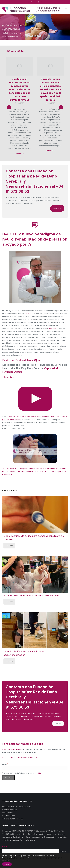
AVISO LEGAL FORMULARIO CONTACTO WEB (21, 757)
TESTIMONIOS (8, 468)
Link (40, 773)
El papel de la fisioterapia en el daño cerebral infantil (32, 596)
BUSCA (5, 847)
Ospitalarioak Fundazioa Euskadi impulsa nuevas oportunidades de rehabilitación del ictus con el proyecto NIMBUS (20, 89)
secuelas (28, 314)
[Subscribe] (8, 778)
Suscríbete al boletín (12, 749)
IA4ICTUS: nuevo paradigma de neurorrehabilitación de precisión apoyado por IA (35, 239)
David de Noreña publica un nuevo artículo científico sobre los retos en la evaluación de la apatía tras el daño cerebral (51, 89)
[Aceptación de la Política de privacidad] (3, 773)
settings (5, 860)
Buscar (64, 851)
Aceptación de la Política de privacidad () (22, 773)
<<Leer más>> (8, 377)
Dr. (28, 360)
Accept (7, 864)
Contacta (57, 208)
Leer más (9, 546)
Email (5, 764)
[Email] (35, 768)
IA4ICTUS (52, 328)
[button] (9, 107)
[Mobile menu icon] (66, 9)
